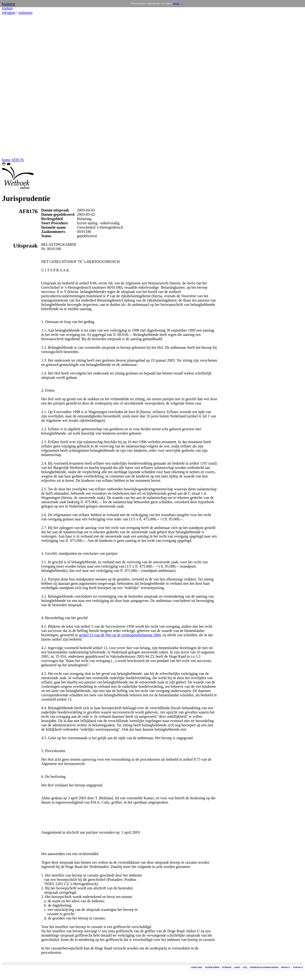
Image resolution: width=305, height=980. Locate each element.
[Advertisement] (16, 86)
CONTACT (298, 967)
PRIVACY (286, 967)
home (6, 160)
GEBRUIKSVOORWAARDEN (264, 967)
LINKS (237, 967)
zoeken (7, 8)
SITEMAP (227, 967)
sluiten (176, 3)
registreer (25, 13)
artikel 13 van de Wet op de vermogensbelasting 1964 (120, 635)
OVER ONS (197, 967)
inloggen (9, 13)
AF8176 (17, 160)
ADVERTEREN (212, 967)
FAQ (245, 967)
